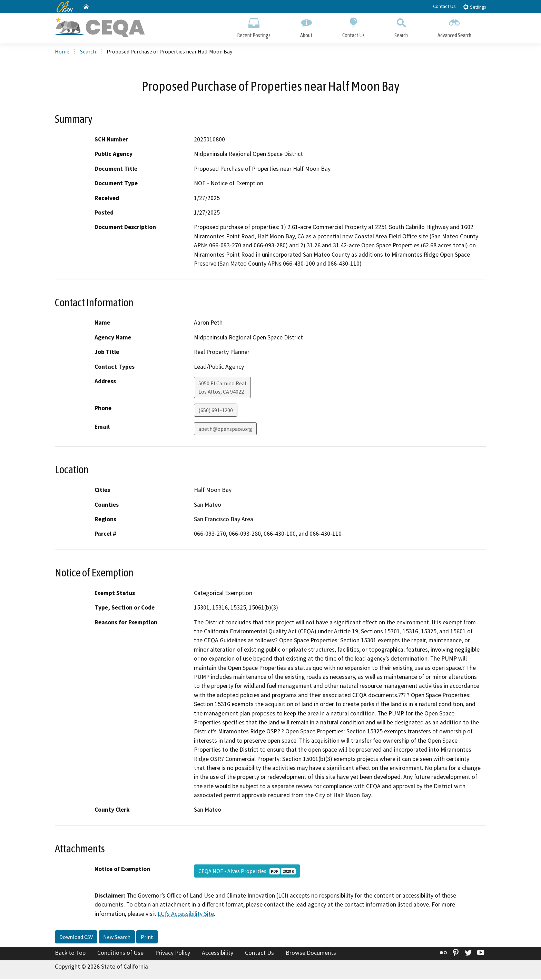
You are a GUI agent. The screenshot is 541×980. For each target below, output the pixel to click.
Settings (474, 7)
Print (147, 938)
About (306, 27)
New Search (117, 938)
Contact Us (444, 6)
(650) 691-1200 (216, 411)
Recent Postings (254, 27)
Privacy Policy (173, 953)
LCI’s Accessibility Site (186, 914)
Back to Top (70, 953)
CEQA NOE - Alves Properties (247, 872)
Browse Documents (311, 953)
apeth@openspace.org (225, 429)
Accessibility (218, 953)
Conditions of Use (120, 953)
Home (62, 52)
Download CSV (76, 938)
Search (401, 27)
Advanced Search (454, 27)
